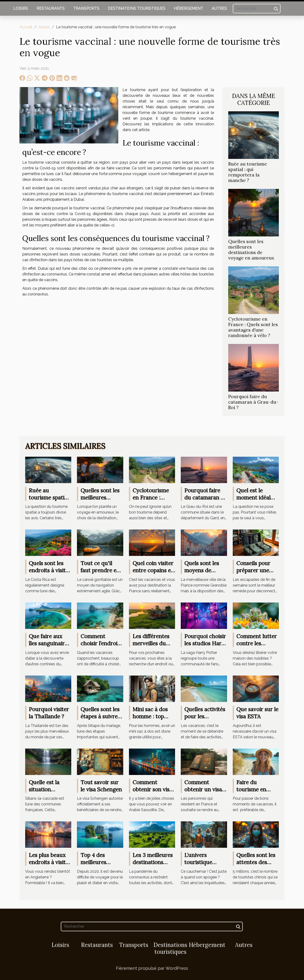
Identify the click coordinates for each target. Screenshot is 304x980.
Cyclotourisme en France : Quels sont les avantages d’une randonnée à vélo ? (253, 327)
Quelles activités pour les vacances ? (205, 716)
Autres (219, 8)
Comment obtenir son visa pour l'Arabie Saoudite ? (152, 793)
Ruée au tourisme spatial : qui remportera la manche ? (248, 172)
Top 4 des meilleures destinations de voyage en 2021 (100, 866)
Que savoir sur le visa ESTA (257, 713)
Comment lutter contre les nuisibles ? (256, 643)
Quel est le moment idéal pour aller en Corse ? (253, 501)
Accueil (26, 27)
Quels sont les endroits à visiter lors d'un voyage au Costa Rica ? (50, 574)
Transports (86, 8)
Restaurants (51, 8)
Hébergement (188, 8)
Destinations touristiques (137, 8)
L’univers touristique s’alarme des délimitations (201, 866)
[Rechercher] (257, 9)
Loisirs (21, 8)
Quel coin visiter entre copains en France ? (153, 570)
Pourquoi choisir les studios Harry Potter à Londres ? (205, 647)
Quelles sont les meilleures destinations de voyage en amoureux (251, 250)
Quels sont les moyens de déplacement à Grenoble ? (203, 574)
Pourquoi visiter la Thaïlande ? (49, 713)
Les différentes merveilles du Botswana (151, 643)
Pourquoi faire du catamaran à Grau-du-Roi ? (253, 402)
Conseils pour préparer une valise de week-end (256, 574)
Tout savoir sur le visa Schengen (101, 786)
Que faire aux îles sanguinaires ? (49, 643)
